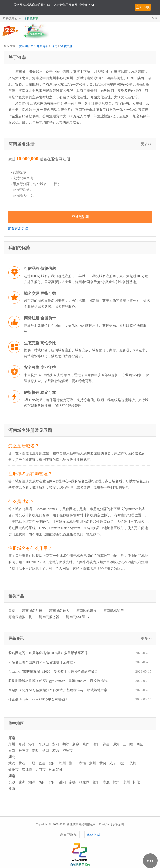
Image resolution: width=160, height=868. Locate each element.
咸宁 (113, 763)
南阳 (35, 751)
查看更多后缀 (18, 229)
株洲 (22, 782)
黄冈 (103, 763)
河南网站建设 (86, 611)
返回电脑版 (68, 834)
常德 (72, 782)
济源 (56, 751)
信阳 (46, 751)
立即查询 (80, 217)
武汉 (12, 763)
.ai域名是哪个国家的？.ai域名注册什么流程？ (42, 662)
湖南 (12, 776)
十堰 (32, 763)
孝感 (83, 763)
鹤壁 (66, 744)
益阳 (96, 782)
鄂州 (62, 763)
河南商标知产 (113, 611)
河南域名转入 (59, 611)
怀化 (136, 782)
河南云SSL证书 (77, 617)
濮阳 (96, 744)
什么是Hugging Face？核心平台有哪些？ (38, 699)
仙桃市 (13, 770)
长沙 (12, 782)
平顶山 (44, 744)
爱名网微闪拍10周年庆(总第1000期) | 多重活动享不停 (48, 653)
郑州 (12, 744)
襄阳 (52, 763)
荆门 (72, 763)
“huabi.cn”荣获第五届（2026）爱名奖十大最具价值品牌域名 (53, 672)
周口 (12, 751)
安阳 (56, 744)
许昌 (106, 744)
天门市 (40, 770)
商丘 (140, 744)
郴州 (116, 782)
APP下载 (94, 834)
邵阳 (52, 782)
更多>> (146, 144)
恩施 (133, 763)
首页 (12, 611)
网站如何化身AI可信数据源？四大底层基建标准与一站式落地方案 (58, 690)
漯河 (116, 744)
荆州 (93, 763)
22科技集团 (10, 18)
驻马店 (24, 751)
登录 (155, 18)
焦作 (86, 744)
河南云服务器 (49, 617)
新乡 (76, 744)
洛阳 (32, 744)
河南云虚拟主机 (20, 617)
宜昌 (42, 763)
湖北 (12, 757)
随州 (123, 763)
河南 (55, 46)
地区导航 (43, 46)
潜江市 (27, 770)
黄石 (22, 763)
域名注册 (66, 46)
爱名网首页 (26, 46)
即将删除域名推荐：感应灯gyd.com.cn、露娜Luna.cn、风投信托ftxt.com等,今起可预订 (60, 681)
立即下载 (143, 7)
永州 (126, 782)
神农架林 (56, 770)
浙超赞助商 (31, 19)
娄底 (106, 782)
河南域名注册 (32, 611)
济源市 (67, 751)
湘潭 (32, 782)
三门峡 (128, 744)
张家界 (84, 782)
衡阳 (42, 782)
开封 (22, 744)
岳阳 (62, 782)
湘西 (12, 789)
